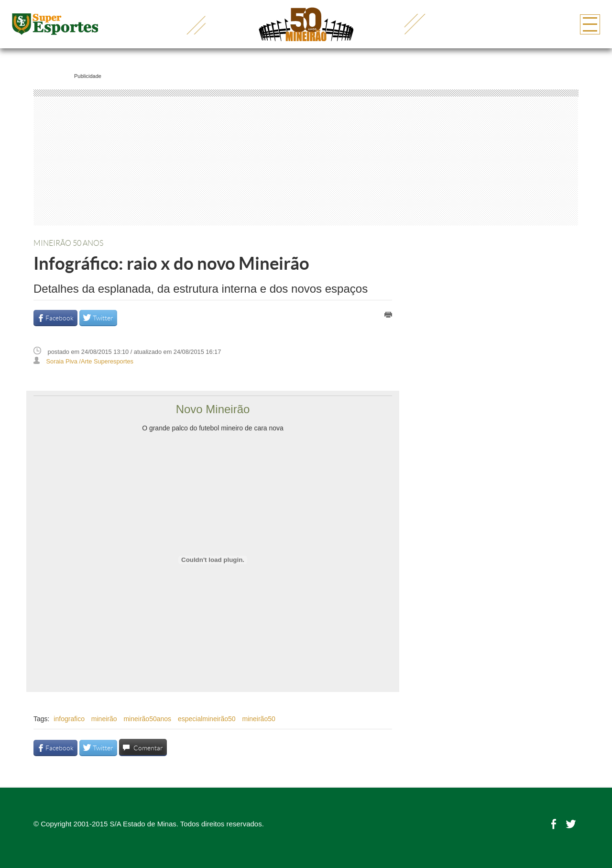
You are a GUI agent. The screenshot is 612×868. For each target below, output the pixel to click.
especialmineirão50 (207, 719)
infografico (69, 719)
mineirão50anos (147, 719)
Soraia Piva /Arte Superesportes (90, 361)
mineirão (104, 719)
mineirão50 (258, 719)
